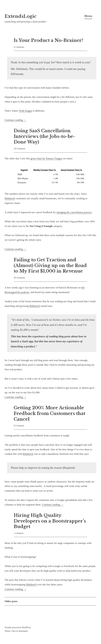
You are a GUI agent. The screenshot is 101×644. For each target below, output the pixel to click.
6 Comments (19, 47)
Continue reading (15, 120)
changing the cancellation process (74, 212)
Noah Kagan (26, 111)
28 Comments (19, 278)
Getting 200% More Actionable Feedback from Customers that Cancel (49, 413)
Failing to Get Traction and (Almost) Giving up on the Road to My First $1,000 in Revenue (50, 265)
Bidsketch (10, 198)
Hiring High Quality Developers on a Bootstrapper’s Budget (50, 521)
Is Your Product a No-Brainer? (48, 40)
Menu (88, 16)
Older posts (11, 601)
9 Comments (19, 426)
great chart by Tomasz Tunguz (46, 158)
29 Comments (19, 149)
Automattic (23, 631)
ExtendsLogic (21, 16)
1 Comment (18, 533)
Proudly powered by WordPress (18, 627)
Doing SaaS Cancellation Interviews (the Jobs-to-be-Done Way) (44, 136)
